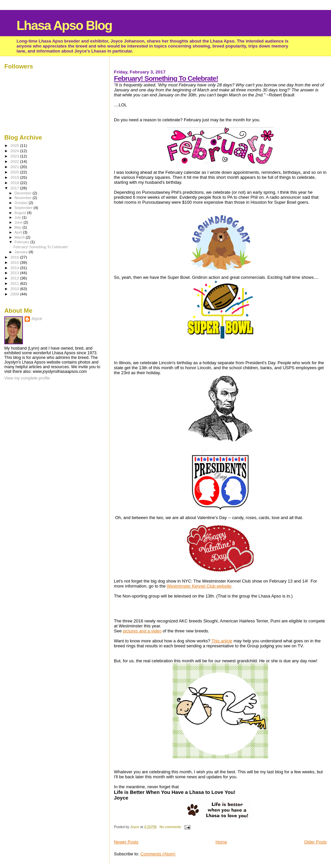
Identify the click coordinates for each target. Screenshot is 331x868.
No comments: (171, 827)
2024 (15, 151)
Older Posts (315, 842)
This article (222, 641)
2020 (15, 172)
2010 (15, 289)
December (24, 193)
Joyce (37, 319)
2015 (15, 262)
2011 (15, 283)
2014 (15, 268)
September (24, 208)
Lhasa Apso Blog (64, 25)
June (19, 222)
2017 (15, 188)
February (23, 242)
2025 (15, 145)
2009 (15, 294)
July (18, 217)
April (19, 232)
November (24, 198)
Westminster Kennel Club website (199, 586)
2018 (15, 183)
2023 (15, 156)
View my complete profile (27, 378)
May (19, 227)
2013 (15, 273)
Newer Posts (126, 842)
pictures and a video (142, 631)
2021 (15, 167)
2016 (15, 257)
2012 (15, 278)
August (21, 213)
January (22, 252)
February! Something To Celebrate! (166, 78)
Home (221, 842)
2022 (15, 161)
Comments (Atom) (158, 854)
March (20, 237)
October (22, 203)
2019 (15, 177)
